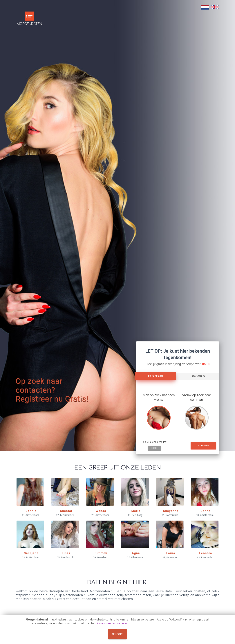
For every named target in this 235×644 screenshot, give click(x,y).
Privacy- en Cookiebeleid (113, 623)
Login (154, 448)
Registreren (198, 376)
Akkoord (117, 634)
